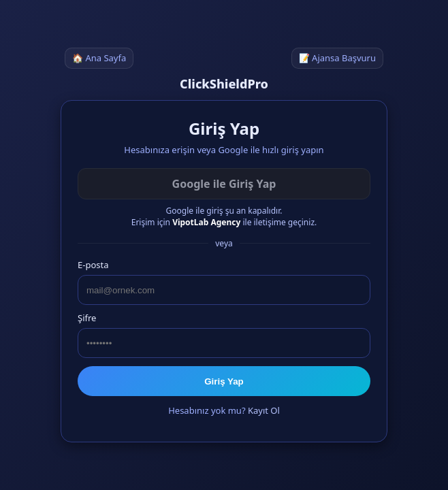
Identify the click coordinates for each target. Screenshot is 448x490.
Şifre (87, 318)
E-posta (93, 265)
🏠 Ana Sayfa (99, 58)
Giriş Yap (224, 381)
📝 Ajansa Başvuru (337, 58)
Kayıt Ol (264, 410)
